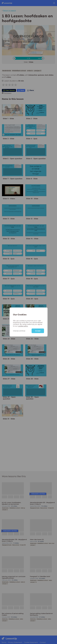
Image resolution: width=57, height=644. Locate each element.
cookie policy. (23, 326)
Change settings (19, 331)
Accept (38, 331)
